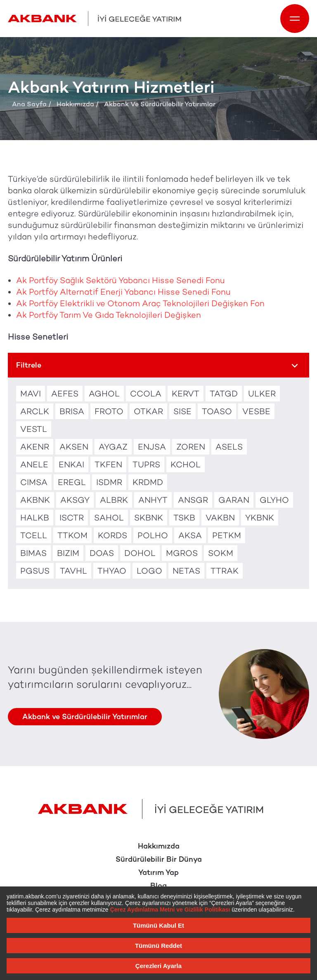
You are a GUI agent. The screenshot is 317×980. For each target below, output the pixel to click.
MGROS (182, 553)
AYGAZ (113, 447)
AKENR (35, 447)
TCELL (34, 535)
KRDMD (148, 482)
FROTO (109, 411)
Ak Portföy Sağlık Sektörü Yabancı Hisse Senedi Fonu (121, 280)
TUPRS (146, 464)
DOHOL (140, 553)
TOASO (217, 411)
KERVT (186, 394)
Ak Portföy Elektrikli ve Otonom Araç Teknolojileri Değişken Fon (140, 303)
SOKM (221, 553)
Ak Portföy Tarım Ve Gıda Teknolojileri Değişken (109, 315)
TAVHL (73, 571)
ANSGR (193, 500)
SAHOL (109, 518)
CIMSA (34, 482)
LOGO (149, 571)
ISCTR (72, 518)
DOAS (102, 553)
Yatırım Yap (158, 872)
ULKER (262, 394)
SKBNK (149, 518)
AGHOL (104, 394)
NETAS (186, 571)
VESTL (34, 429)
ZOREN (191, 447)
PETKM (227, 535)
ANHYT (153, 500)
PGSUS (35, 571)
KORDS (112, 535)
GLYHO (274, 500)
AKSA (190, 535)
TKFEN (108, 464)
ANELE (34, 464)
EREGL (72, 482)
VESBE (256, 411)
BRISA (72, 411)
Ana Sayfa (29, 104)
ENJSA (152, 447)
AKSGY (75, 500)
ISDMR (109, 482)
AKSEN (74, 447)
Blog (158, 886)
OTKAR (148, 411)
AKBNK (35, 500)
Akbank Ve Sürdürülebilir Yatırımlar (160, 104)
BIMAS (33, 553)
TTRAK (225, 571)
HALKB (35, 518)
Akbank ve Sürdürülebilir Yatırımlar (85, 717)
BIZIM (68, 553)
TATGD (224, 394)
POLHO (153, 535)
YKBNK (260, 518)
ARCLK (35, 411)
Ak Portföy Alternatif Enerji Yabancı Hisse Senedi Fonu (123, 292)
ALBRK (114, 500)
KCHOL (186, 464)
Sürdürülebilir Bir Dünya (159, 859)
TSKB (184, 518)
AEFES (65, 394)
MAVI (31, 394)
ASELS (229, 447)
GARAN (234, 500)
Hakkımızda (75, 104)
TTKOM (72, 535)
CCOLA (146, 394)
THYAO (112, 571)
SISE (182, 411)
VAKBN (220, 518)
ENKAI (71, 464)
